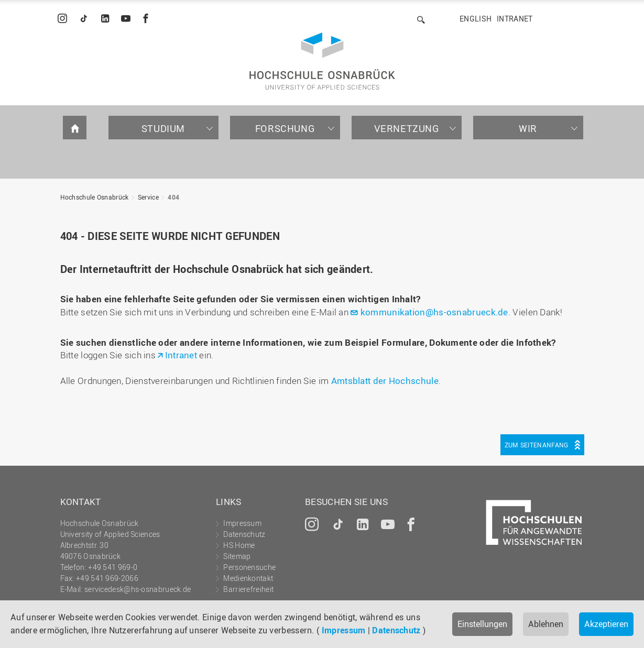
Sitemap (237, 556)
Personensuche (249, 567)
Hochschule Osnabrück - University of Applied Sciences (322, 61)
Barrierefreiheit (248, 589)
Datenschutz (396, 630)
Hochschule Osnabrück (95, 197)
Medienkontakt (248, 578)
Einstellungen (482, 624)
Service (148, 197)
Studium (163, 128)
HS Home (239, 545)
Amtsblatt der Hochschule (385, 381)
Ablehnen (546, 624)
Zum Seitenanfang (537, 445)
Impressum (344, 630)
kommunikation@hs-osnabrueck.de (434, 312)
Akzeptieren (606, 624)
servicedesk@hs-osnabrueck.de (138, 589)
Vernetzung (407, 128)
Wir (528, 128)
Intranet (515, 19)
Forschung (285, 128)
